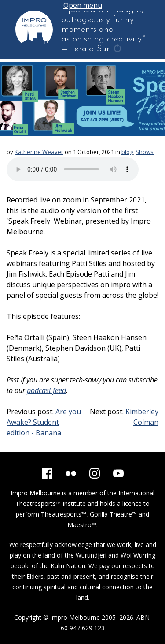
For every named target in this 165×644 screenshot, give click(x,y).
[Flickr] (71, 473)
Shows (145, 152)
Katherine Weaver (39, 152)
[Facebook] (47, 473)
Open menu (83, 5)
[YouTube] (118, 473)
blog (127, 152)
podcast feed (46, 390)
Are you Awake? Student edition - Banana (44, 422)
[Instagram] (95, 473)
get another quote (118, 49)
